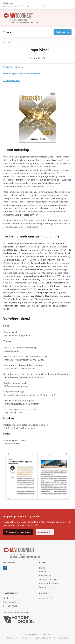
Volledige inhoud (12, 80)
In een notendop (12, 67)
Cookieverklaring (61, 638)
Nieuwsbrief (45, 575)
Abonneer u (43, 532)
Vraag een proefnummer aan (18, 532)
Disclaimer (11, 638)
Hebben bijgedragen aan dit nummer (22, 74)
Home (42, 568)
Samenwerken (46, 587)
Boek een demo (63, 32)
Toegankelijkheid (41, 638)
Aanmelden (45, 598)
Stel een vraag (10, 606)
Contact (40, 6)
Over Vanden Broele (12, 6)
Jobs (28, 6)
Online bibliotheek (48, 579)
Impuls (8, 42)
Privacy (25, 638)
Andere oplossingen (49, 583)
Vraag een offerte (12, 602)
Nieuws (43, 572)
